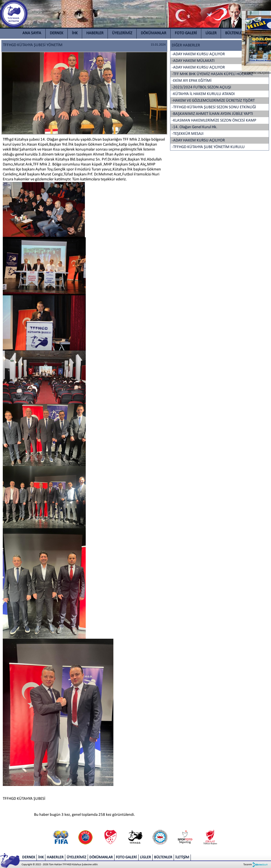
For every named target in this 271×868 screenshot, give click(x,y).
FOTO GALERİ (186, 33)
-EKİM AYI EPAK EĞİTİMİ (192, 81)
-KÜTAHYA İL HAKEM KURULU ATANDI (203, 94)
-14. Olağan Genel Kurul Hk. (195, 127)
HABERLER (95, 33)
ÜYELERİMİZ (122, 33)
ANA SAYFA (32, 33)
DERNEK (57, 33)
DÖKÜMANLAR (153, 33)
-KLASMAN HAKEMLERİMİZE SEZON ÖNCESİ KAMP (214, 121)
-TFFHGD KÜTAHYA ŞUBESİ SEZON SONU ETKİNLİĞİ (214, 107)
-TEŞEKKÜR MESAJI (188, 134)
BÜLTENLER (234, 33)
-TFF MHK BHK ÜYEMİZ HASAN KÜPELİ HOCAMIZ (212, 74)
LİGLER (211, 33)
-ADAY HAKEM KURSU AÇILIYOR (198, 54)
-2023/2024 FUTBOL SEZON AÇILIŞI (201, 87)
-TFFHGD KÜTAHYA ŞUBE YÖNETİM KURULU (208, 147)
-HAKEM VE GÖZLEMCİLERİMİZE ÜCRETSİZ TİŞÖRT (213, 101)
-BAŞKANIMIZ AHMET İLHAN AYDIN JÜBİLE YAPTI (212, 114)
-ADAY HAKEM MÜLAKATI (193, 61)
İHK (75, 33)
